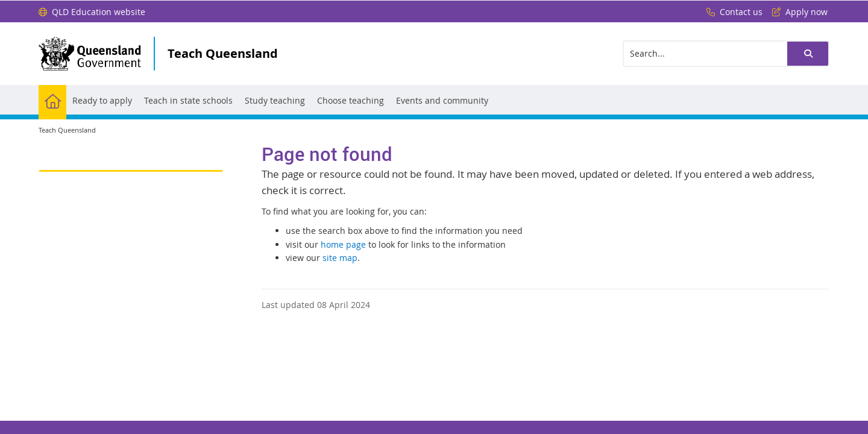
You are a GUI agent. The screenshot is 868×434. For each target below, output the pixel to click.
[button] (808, 54)
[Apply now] (797, 12)
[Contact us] (731, 12)
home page (343, 244)
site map (340, 258)
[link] (131, 165)
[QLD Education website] (92, 12)
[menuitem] (52, 100)
